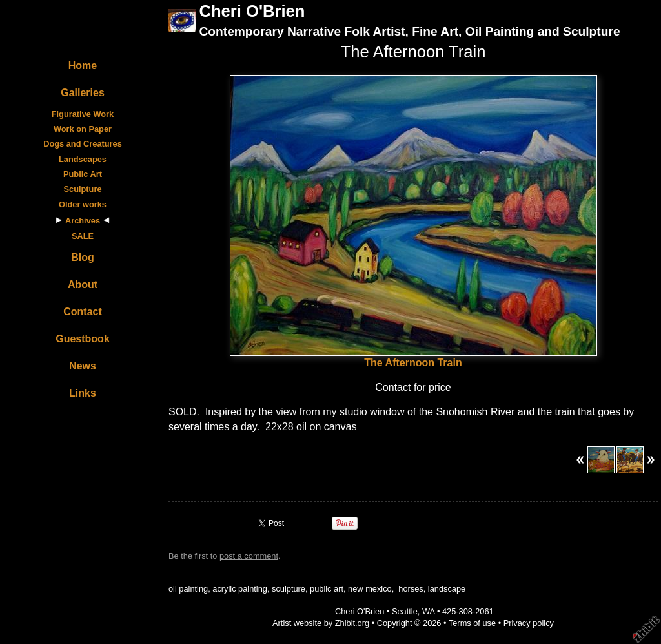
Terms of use (472, 623)
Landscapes (83, 159)
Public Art (83, 174)
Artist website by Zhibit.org (321, 623)
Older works (83, 204)
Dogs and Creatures (83, 144)
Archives (83, 221)
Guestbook (83, 339)
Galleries (83, 93)
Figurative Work (83, 114)
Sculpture (82, 189)
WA (428, 611)
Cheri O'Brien (252, 11)
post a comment (249, 556)
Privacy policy (529, 623)
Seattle (405, 611)
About (83, 285)
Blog (83, 257)
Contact (83, 312)
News (83, 366)
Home (83, 66)
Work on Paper (83, 129)
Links (83, 393)
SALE (83, 236)
